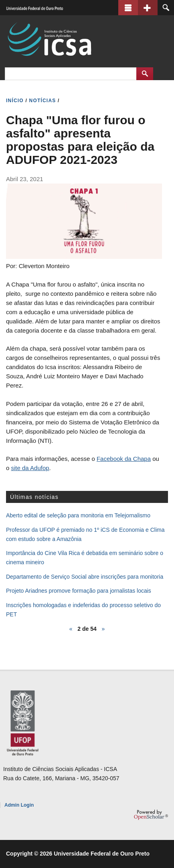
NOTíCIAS (43, 101)
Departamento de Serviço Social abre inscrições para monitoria (85, 577)
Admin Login (19, 805)
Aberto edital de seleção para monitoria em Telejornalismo (78, 515)
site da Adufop (30, 468)
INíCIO (15, 101)
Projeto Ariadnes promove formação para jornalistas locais (79, 591)
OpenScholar (151, 815)
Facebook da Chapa (124, 459)
